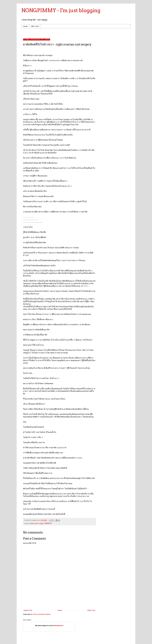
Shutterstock (58, 626)
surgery (41, 523)
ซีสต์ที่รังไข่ (48, 523)
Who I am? (35, 26)
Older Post (91, 610)
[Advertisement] (68, 33)
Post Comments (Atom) (42, 614)
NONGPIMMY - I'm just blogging (61, 10)
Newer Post (28, 610)
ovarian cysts (34, 523)
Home (25, 26)
